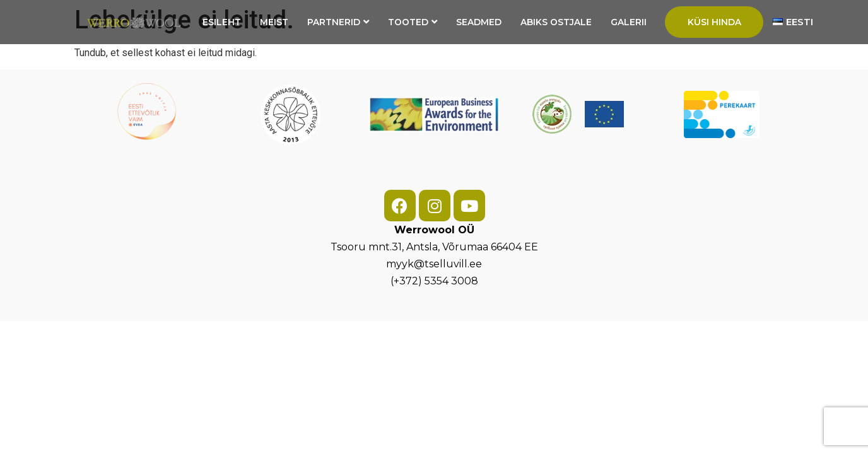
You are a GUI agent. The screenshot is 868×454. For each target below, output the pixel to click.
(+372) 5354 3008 (434, 281)
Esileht (222, 22)
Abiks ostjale (556, 22)
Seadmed (479, 22)
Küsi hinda (714, 22)
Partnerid (338, 22)
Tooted (413, 22)
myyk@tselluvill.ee (434, 264)
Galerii (629, 22)
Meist (274, 22)
